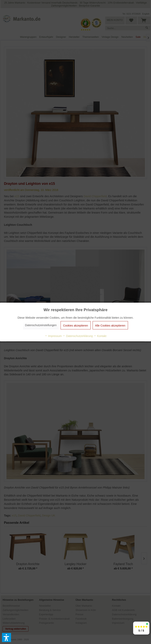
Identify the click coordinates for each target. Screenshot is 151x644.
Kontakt (100, 336)
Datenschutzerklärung (78, 336)
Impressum (53, 336)
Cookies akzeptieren (76, 326)
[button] (6, 638)
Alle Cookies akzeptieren (110, 326)
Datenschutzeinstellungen (41, 325)
